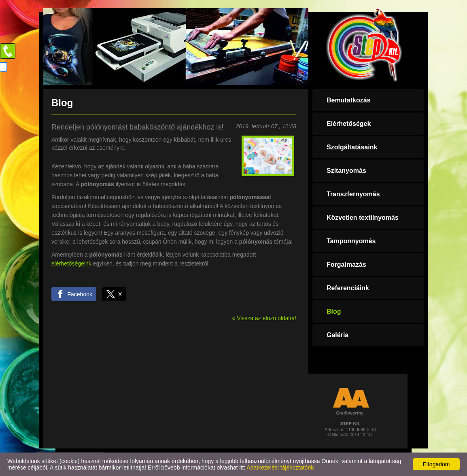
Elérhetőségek (349, 124)
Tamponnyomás (351, 241)
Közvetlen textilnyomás (363, 218)
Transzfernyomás (353, 194)
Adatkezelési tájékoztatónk (280, 467)
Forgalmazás (346, 265)
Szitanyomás (346, 171)
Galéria (338, 335)
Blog (334, 311)
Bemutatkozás (348, 100)
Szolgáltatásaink (352, 147)
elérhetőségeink (71, 263)
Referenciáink (348, 288)
